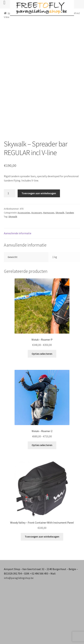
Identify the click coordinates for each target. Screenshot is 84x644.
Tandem (70, 213)
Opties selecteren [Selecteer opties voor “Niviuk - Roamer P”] (42, 354)
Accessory (37, 213)
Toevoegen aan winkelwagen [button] (42, 536)
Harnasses (49, 213)
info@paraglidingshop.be (19, 578)
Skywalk (60, 213)
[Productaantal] (10, 193)
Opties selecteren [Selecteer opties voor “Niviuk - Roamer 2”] (42, 445)
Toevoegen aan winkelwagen (39, 193)
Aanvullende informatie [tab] (18, 233)
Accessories (24, 213)
